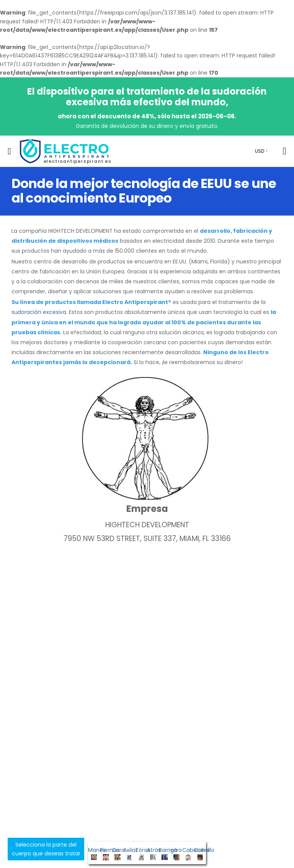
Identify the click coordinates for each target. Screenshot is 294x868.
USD (260, 151)
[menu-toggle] (9, 151)
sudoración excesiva (39, 312)
